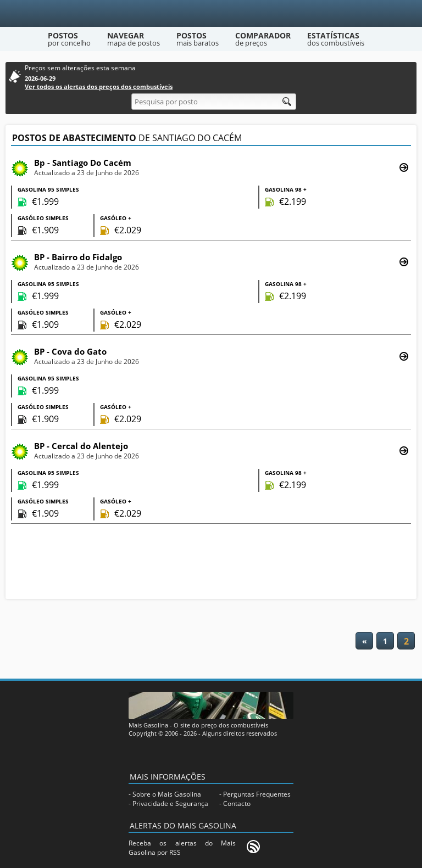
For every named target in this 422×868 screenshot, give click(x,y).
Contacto (237, 803)
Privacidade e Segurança (170, 803)
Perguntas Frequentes (257, 794)
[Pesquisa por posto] (214, 102)
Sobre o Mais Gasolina (167, 794)
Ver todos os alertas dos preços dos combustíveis (99, 86)
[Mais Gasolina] (211, 13)
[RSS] (253, 847)
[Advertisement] (211, 563)
